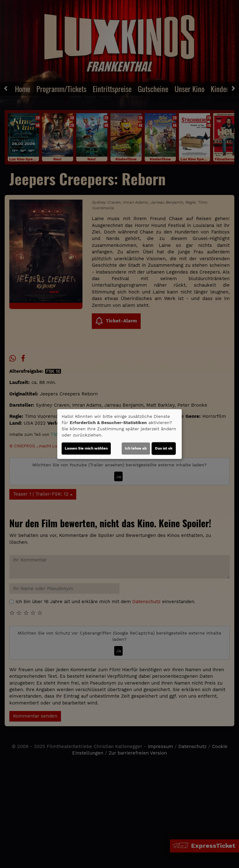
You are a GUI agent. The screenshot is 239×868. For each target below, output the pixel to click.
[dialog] (119, 434)
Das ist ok (164, 448)
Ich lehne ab (136, 448)
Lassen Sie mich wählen (86, 448)
